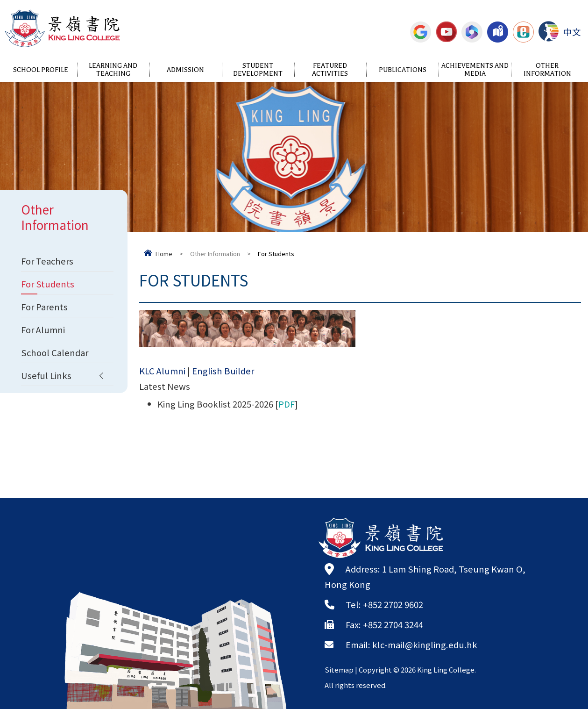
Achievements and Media (475, 70)
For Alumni (43, 329)
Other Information (547, 70)
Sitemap (339, 670)
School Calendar (55, 352)
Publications (403, 70)
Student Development (258, 70)
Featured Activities (330, 70)
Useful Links (46, 375)
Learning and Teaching (113, 70)
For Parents (44, 307)
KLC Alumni (162, 373)
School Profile (41, 70)
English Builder (223, 373)
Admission (185, 70)
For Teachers (47, 261)
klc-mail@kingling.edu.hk (425, 645)
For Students (48, 284)
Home (164, 254)
